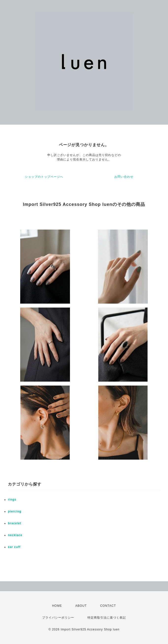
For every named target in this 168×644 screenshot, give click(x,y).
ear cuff (14, 547)
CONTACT (108, 606)
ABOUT (81, 606)
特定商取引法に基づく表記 (107, 618)
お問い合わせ (124, 177)
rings (12, 500)
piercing (15, 511)
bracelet (15, 523)
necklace (15, 535)
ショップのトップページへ (44, 177)
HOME (57, 606)
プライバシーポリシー (58, 618)
